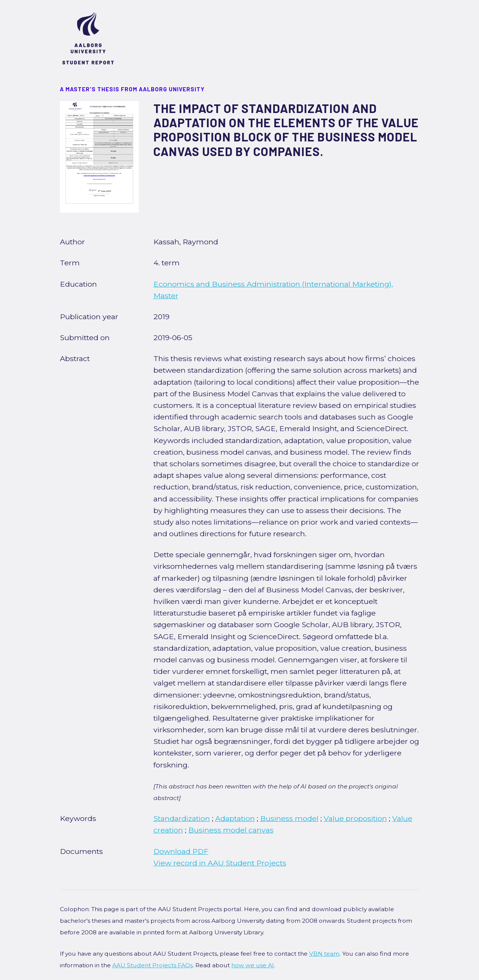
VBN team (324, 954)
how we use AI (253, 965)
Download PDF (181, 851)
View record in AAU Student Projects (220, 863)
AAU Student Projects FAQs (152, 965)
